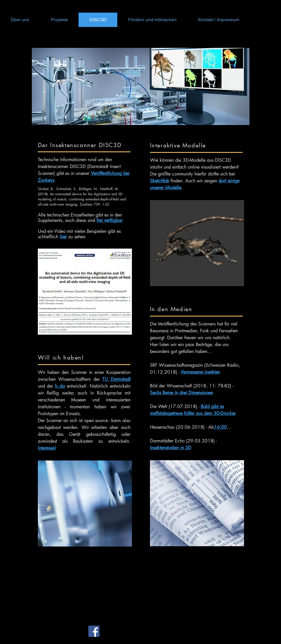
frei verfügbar (110, 220)
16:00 (220, 427)
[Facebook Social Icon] (94, 631)
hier (63, 237)
